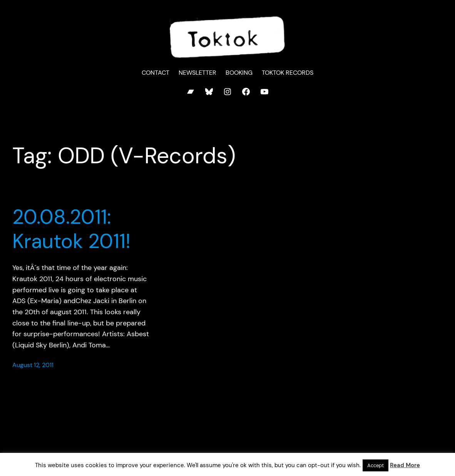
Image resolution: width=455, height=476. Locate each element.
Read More (405, 465)
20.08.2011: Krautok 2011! (71, 229)
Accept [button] (376, 465)
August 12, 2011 (33, 365)
